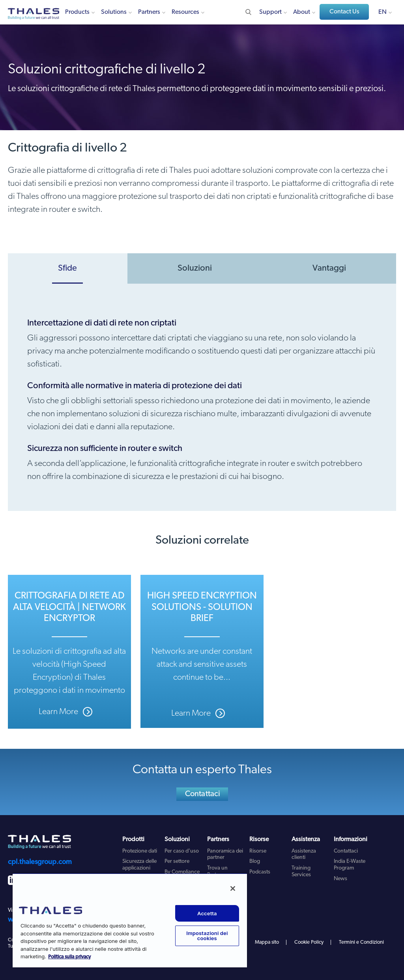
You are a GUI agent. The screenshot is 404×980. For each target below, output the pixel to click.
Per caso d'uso (182, 851)
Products (77, 12)
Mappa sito (267, 942)
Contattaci (203, 794)
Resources (185, 12)
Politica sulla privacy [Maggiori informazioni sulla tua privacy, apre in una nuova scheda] (69, 957)
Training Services (301, 872)
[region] (130, 920)
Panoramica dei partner (225, 855)
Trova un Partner (217, 872)
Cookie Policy (309, 942)
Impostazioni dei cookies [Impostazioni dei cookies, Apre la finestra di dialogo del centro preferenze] (207, 936)
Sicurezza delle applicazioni (139, 865)
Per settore (177, 861)
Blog (255, 861)
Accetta (207, 913)
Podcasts (260, 872)
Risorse (258, 851)
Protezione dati (140, 851)
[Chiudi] (233, 888)
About (302, 12)
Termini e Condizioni (361, 942)
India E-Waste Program (350, 865)
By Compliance (182, 872)
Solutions (114, 12)
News (340, 879)
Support (270, 12)
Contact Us (344, 12)
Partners (149, 12)
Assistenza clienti (304, 855)
